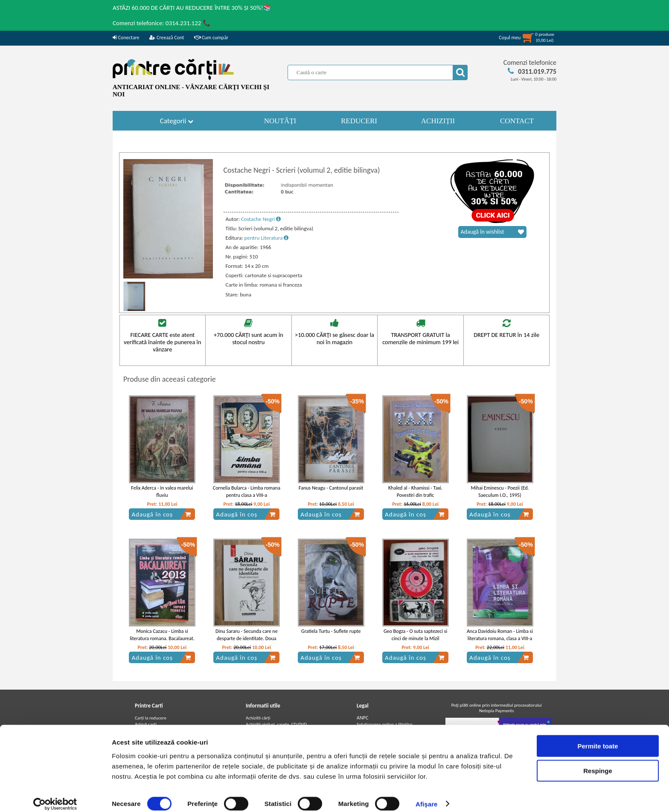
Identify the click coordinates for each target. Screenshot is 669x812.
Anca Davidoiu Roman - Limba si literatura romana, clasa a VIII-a (500, 635)
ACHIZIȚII (438, 121)
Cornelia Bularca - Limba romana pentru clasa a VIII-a (247, 492)
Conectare (126, 38)
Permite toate (598, 737)
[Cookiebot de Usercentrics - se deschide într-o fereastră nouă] (55, 795)
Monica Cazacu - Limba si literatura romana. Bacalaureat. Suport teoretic (162, 638)
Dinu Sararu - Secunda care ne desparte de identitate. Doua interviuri (247, 638)
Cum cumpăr (211, 38)
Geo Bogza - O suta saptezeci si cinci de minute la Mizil (415, 635)
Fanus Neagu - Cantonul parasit (331, 488)
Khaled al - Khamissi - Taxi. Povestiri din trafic (415, 492)
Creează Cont (167, 38)
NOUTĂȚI (280, 121)
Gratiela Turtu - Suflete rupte (331, 631)
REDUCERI (359, 121)
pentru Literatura (267, 238)
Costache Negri (261, 219)
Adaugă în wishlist (492, 232)
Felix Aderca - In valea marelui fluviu (162, 492)
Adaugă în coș (161, 514)
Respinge (598, 762)
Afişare (427, 795)
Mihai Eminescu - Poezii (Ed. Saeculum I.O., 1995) (500, 492)
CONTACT (517, 121)
